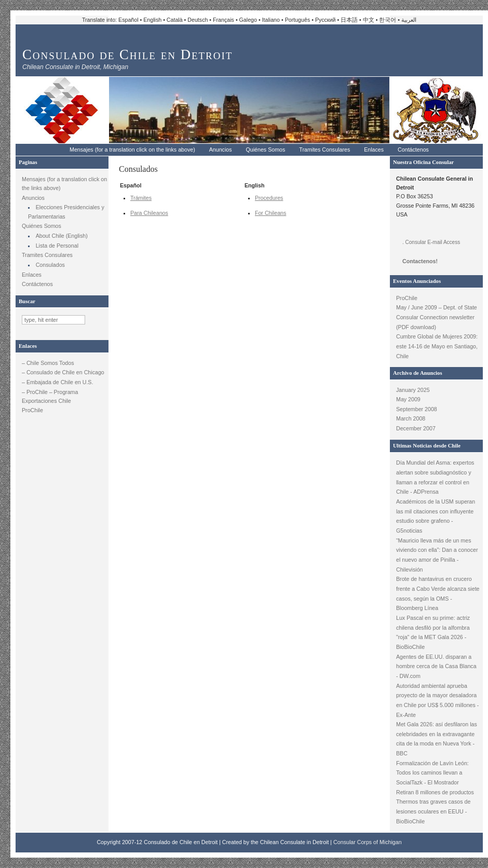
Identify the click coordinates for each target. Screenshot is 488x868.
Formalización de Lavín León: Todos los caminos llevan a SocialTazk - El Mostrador (432, 773)
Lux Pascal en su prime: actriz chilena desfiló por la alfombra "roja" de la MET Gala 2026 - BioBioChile (433, 632)
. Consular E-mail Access (431, 242)
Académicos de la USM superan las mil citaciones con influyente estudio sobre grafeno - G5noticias (436, 516)
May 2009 (408, 399)
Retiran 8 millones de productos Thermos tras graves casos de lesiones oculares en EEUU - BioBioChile (435, 807)
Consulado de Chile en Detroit (127, 55)
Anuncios (221, 150)
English (152, 20)
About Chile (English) (62, 236)
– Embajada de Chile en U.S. (57, 382)
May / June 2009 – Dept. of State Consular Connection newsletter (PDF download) (437, 317)
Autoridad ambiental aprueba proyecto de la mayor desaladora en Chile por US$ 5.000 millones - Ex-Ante (437, 700)
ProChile (32, 410)
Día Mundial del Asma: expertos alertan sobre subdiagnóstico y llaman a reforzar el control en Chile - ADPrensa (435, 477)
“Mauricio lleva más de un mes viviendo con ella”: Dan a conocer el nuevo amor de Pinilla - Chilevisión (437, 555)
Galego (248, 20)
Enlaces (374, 150)
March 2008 (411, 418)
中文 (369, 20)
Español (128, 20)
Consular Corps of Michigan (368, 842)
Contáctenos (413, 150)
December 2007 (416, 428)
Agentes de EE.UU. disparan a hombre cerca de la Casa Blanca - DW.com (436, 666)
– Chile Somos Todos (48, 363)
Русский (326, 20)
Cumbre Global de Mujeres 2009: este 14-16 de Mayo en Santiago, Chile (437, 346)
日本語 (349, 20)
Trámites (141, 198)
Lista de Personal (57, 246)
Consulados (50, 265)
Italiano (271, 20)
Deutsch (198, 20)
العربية (409, 20)
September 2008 (417, 409)
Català (175, 20)
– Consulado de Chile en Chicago (63, 372)
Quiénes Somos (266, 150)
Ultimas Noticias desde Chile (427, 446)
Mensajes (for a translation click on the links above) (132, 150)
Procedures (269, 198)
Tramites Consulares (324, 150)
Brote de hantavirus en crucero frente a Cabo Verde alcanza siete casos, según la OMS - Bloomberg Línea (438, 593)
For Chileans (270, 213)
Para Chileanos (149, 213)
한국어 (388, 20)
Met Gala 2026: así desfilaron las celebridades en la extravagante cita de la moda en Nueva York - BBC (437, 739)
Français (223, 20)
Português (298, 20)
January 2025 (413, 390)
